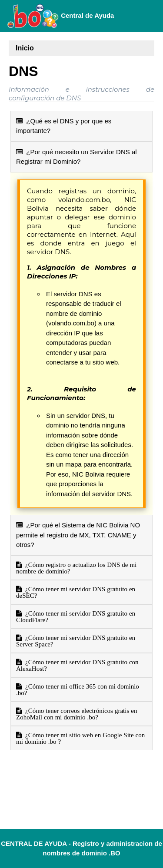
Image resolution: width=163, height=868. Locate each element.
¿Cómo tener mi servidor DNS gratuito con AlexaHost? (77, 665)
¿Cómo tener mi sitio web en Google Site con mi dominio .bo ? (80, 738)
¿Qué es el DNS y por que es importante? (64, 126)
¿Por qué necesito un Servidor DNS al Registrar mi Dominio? (77, 157)
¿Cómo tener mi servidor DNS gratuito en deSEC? (76, 592)
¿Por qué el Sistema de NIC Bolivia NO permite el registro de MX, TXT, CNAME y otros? (78, 535)
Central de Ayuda (60, 16)
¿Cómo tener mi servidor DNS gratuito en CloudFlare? (76, 616)
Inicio (25, 48)
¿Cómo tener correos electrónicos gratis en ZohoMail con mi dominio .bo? (77, 714)
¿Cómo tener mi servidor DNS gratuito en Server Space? (76, 641)
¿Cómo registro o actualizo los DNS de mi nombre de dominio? (76, 568)
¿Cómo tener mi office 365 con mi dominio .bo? (78, 689)
